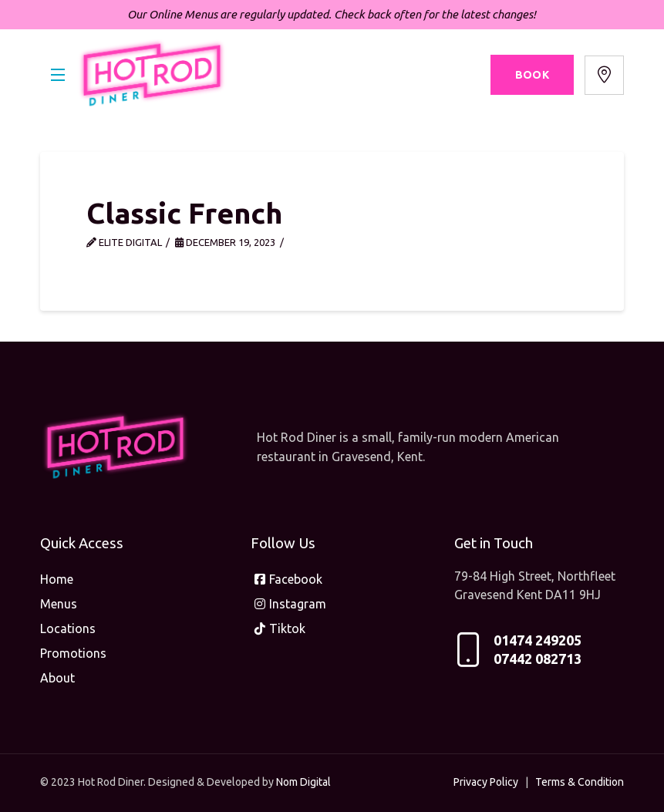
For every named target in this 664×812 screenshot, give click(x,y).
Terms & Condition (580, 782)
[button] (58, 75)
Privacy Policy (486, 782)
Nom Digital (303, 782)
